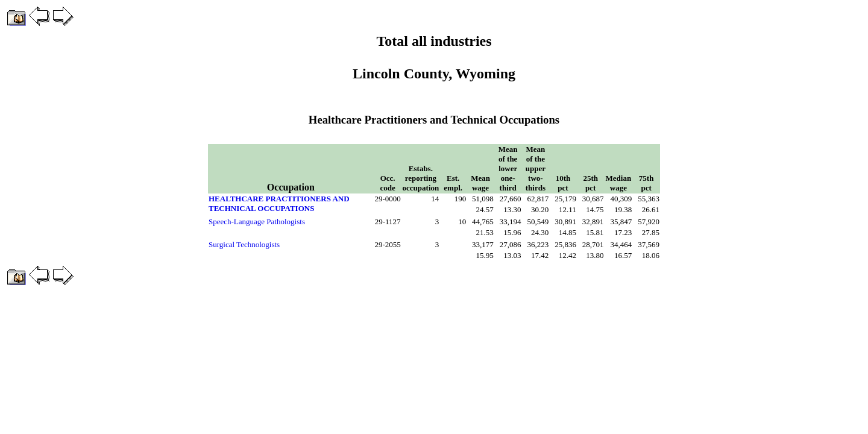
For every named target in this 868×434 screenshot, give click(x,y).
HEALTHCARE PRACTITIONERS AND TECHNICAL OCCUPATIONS (279, 203)
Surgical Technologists (244, 244)
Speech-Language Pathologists (257, 222)
